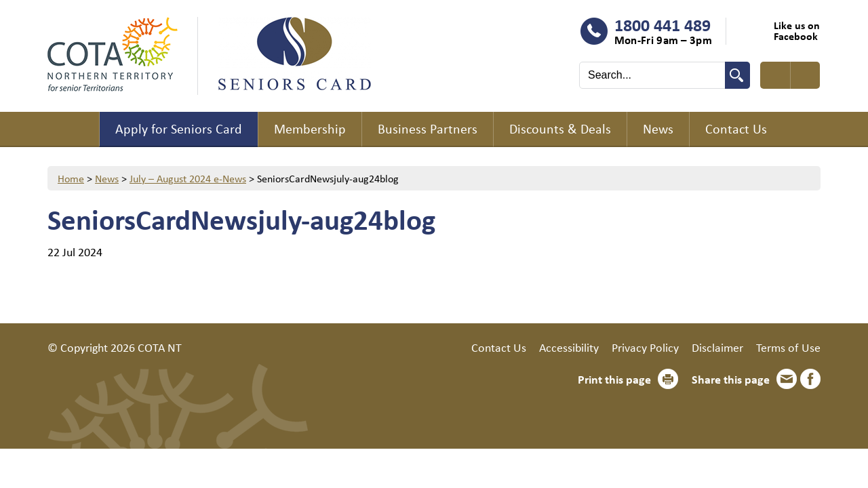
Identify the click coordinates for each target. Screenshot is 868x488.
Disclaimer (717, 347)
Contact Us (736, 128)
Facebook (810, 379)
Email (787, 379)
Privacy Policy (645, 347)
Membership (310, 128)
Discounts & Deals (560, 128)
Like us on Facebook (797, 30)
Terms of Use (788, 347)
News (658, 128)
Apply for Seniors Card (179, 128)
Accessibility (569, 347)
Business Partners (428, 128)
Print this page (614, 379)
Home (73, 129)
